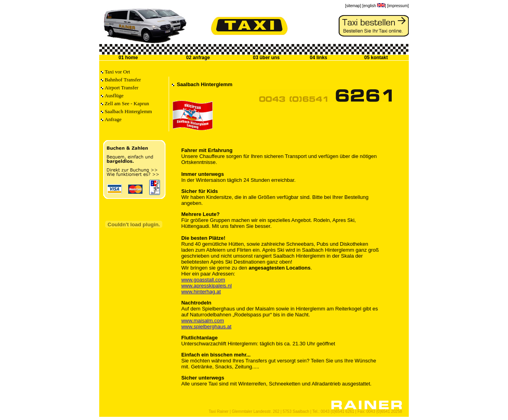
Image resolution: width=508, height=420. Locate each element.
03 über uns (266, 58)
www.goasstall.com (203, 280)
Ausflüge (114, 95)
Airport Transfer (122, 88)
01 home (128, 58)
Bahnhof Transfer (123, 80)
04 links (318, 58)
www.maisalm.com (203, 321)
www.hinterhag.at (201, 292)
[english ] (374, 6)
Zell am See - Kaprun (127, 103)
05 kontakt (376, 58)
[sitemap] (353, 6)
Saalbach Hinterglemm (128, 111)
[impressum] (398, 6)
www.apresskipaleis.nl (207, 286)
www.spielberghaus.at (206, 327)
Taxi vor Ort (117, 72)
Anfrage (113, 119)
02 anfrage (198, 58)
